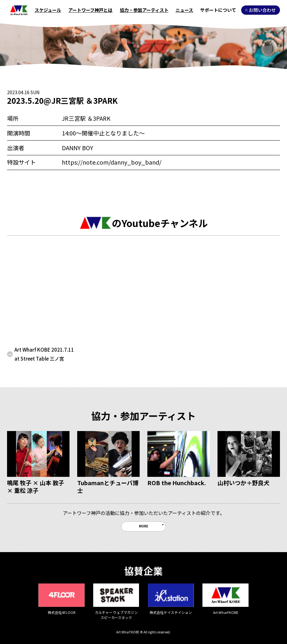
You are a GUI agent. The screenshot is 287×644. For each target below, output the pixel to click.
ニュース (184, 10)
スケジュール (48, 10)
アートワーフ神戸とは (90, 10)
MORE (144, 526)
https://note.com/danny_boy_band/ (112, 162)
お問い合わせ (261, 10)
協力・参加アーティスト (144, 10)
